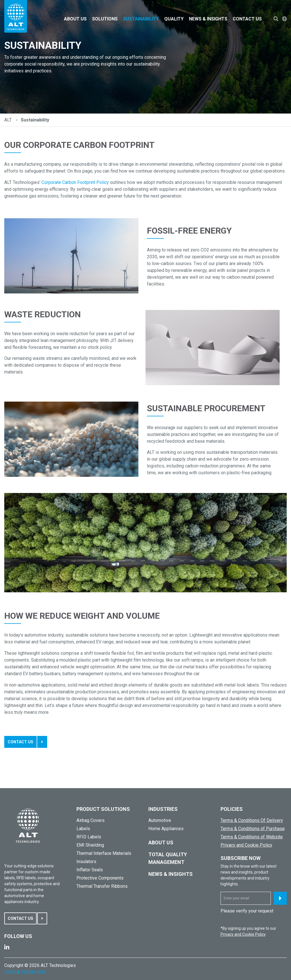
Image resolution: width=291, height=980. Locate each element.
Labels (83, 829)
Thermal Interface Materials (104, 853)
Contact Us (247, 19)
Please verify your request (247, 911)
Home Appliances (166, 829)
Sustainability (141, 19)
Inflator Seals (90, 870)
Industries (163, 809)
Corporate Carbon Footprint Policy (75, 182)
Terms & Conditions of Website (252, 837)
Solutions (105, 19)
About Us (75, 19)
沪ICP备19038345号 (25, 972)
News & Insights (208, 19)
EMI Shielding (90, 845)
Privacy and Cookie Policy (246, 845)
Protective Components (100, 878)
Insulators (86, 862)
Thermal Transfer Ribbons (102, 886)
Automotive (160, 820)
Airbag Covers (91, 820)
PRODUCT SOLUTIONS (103, 809)
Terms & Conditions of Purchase (253, 829)
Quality (174, 19)
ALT (8, 120)
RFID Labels (89, 837)
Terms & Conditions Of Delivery (252, 820)
